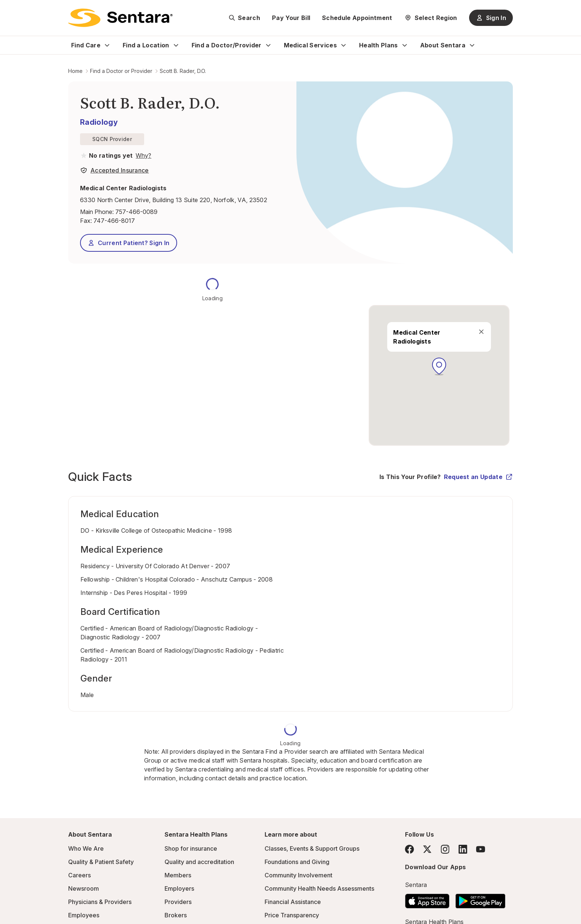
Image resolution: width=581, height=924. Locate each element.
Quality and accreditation (199, 862)
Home (75, 71)
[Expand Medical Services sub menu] (343, 45)
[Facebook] (409, 849)
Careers (79, 875)
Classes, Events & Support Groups (312, 848)
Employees (84, 915)
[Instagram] (445, 849)
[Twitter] (427, 849)
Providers (178, 902)
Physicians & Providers (100, 902)
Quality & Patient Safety (101, 862)
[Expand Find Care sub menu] (107, 45)
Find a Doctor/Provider (227, 45)
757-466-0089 (136, 212)
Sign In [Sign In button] (491, 18)
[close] (481, 332)
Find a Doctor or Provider (121, 71)
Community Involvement (298, 875)
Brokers (176, 915)
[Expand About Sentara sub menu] (472, 45)
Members (178, 875)
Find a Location (146, 45)
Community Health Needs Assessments (319, 888)
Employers (179, 888)
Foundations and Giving (297, 862)
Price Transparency (292, 915)
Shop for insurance (191, 848)
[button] (439, 366)
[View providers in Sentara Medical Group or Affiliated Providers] (143, 155)
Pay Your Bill (291, 18)
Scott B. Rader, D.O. (183, 71)
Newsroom (84, 888)
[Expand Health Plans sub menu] (405, 45)
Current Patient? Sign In (129, 243)
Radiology (99, 122)
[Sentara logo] (120, 18)
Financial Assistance (293, 902)
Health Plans (379, 45)
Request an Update (478, 477)
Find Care (86, 45)
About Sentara (443, 45)
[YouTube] (481, 849)
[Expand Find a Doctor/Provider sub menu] (268, 45)
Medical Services (310, 45)
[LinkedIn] (463, 849)
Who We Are (86, 848)
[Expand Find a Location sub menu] (176, 45)
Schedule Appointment (357, 18)
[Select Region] (431, 18)
